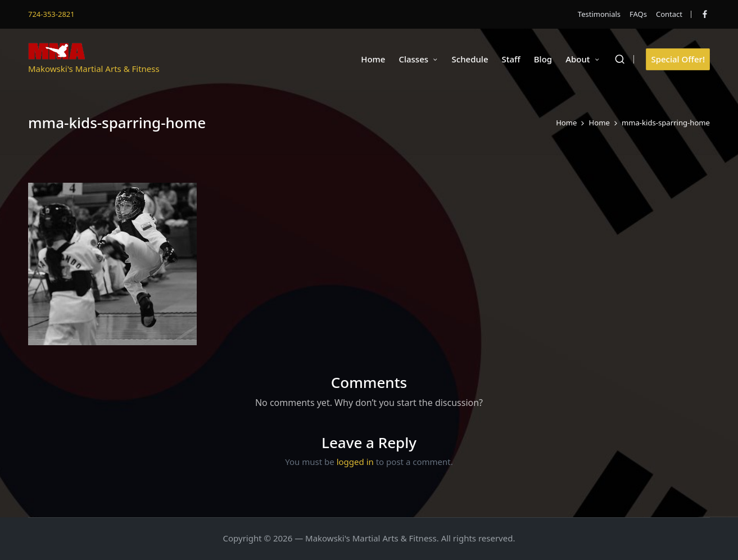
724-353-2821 (51, 14)
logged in (355, 462)
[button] (678, 59)
